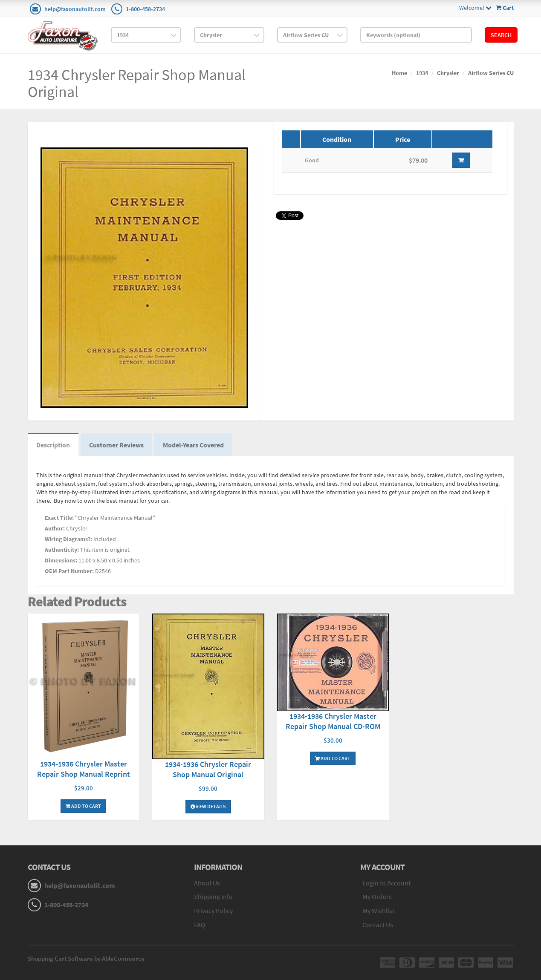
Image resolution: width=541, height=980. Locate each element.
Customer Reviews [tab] (116, 445)
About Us (207, 883)
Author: (55, 528)
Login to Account (386, 883)
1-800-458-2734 (145, 9)
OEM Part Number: (69, 571)
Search (501, 35)
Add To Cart (83, 806)
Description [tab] (53, 445)
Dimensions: (61, 560)
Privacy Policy (213, 911)
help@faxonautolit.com (75, 9)
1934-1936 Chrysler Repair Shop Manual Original (208, 769)
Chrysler (448, 73)
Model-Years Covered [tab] (193, 445)
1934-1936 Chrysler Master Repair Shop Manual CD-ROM (333, 721)
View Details (208, 806)
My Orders (377, 896)
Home (399, 73)
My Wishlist (378, 911)
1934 (422, 73)
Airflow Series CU (491, 73)
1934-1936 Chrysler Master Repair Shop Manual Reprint (84, 769)
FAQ (200, 925)
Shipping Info (213, 896)
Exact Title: (59, 518)
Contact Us (378, 925)
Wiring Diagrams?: (68, 539)
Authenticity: (62, 550)
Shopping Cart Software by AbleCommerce (86, 958)
